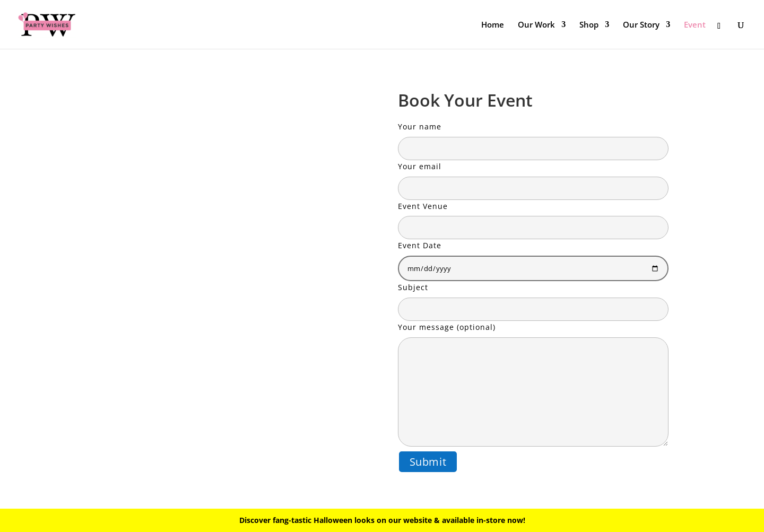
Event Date (533, 257)
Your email (533, 177)
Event (695, 25)
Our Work (536, 25)
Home (493, 25)
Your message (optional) (533, 385)
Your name (533, 137)
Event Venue (533, 217)
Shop (589, 25)
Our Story (641, 25)
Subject (533, 298)
